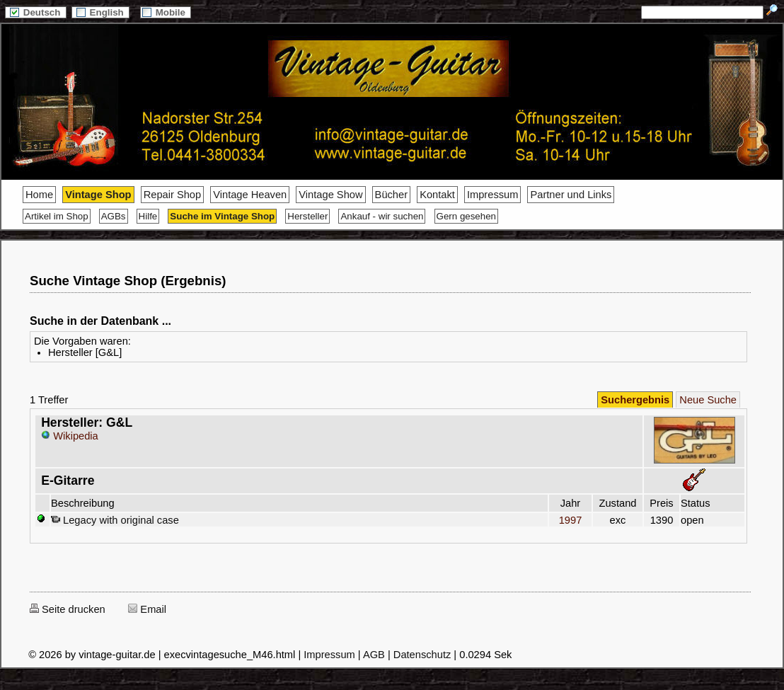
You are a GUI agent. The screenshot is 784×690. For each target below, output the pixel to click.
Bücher (391, 195)
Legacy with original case (115, 520)
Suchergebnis (635, 400)
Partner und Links (571, 195)
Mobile (166, 12)
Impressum (492, 195)
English (100, 12)
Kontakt (437, 195)
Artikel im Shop (57, 216)
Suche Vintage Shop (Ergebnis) (128, 281)
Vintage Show (330, 195)
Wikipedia (70, 436)
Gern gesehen (466, 216)
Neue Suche (708, 400)
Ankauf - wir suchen (382, 216)
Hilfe (148, 216)
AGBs (114, 216)
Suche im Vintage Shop (222, 216)
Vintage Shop (98, 195)
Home (39, 195)
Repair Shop (172, 195)
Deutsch (35, 12)
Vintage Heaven (250, 195)
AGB (374, 655)
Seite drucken (68, 609)
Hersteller (307, 216)
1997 (570, 520)
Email (147, 609)
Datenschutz (422, 655)
